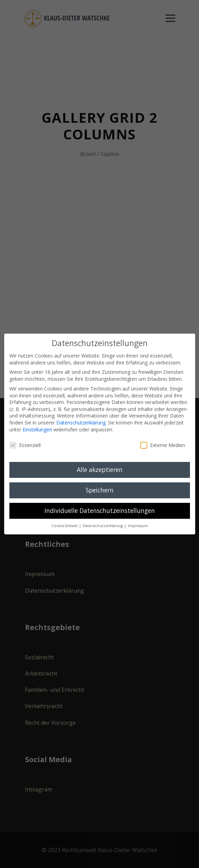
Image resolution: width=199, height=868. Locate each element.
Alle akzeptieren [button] (100, 470)
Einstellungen (37, 429)
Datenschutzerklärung (81, 423)
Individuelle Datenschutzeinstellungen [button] (100, 510)
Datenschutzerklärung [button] (103, 526)
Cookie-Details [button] (65, 526)
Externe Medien (163, 445)
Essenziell (25, 445)
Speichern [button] (100, 490)
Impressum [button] (138, 526)
